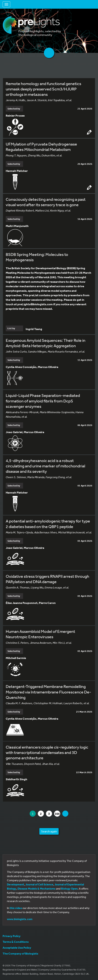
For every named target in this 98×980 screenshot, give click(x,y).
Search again (49, 831)
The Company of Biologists (20, 953)
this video (16, 908)
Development (16, 884)
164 (57, 814)
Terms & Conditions (16, 942)
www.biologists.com (20, 919)
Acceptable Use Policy (17, 948)
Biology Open (69, 889)
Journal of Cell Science (39, 884)
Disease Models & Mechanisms (37, 889)
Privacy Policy (12, 936)
